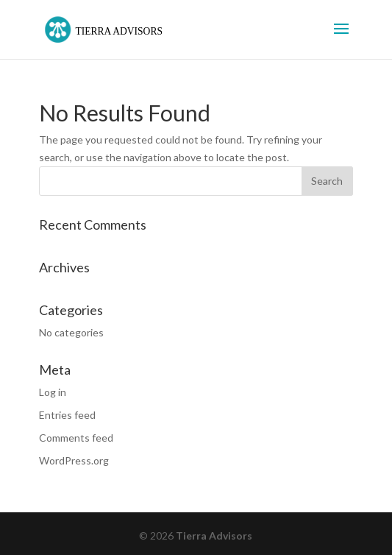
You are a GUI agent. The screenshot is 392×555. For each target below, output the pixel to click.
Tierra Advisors (214, 535)
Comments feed (76, 438)
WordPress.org (74, 460)
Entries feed (67, 415)
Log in (53, 392)
